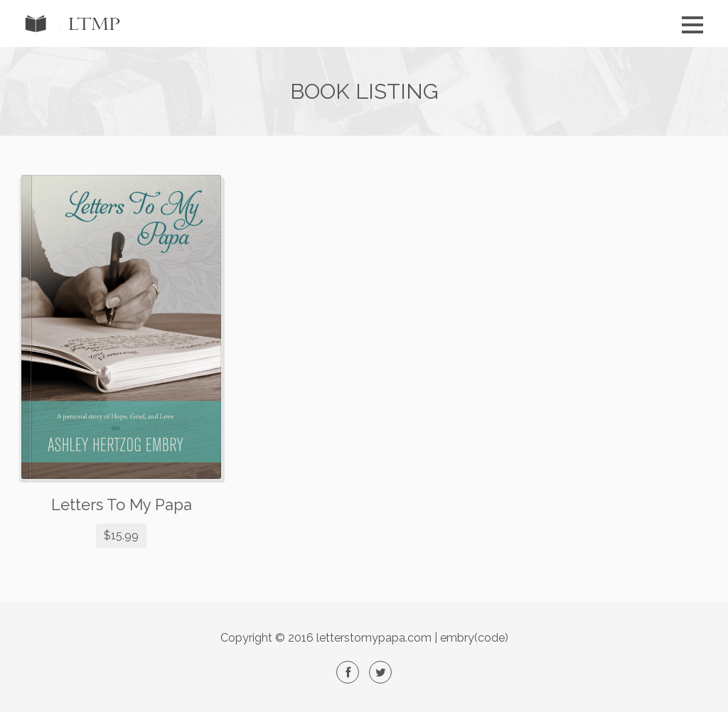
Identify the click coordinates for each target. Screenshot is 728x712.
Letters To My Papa (122, 505)
